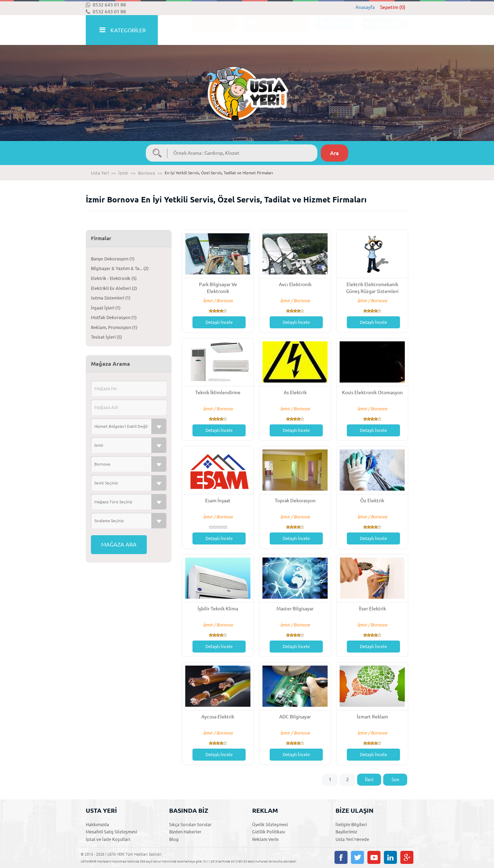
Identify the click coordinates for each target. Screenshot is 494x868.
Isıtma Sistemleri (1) (111, 298)
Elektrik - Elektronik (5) (114, 278)
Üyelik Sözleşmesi (270, 824)
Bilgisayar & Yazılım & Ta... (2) (120, 268)
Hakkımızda (97, 824)
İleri (369, 779)
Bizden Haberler (185, 832)
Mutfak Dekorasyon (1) (114, 317)
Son (395, 779)
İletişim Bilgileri (351, 824)
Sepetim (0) (393, 7)
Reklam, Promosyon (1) (114, 327)
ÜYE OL (331, 30)
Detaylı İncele (219, 322)
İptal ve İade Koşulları (108, 839)
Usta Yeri (100, 173)
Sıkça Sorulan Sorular (190, 824)
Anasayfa (365, 7)
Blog (174, 839)
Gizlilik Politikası (269, 832)
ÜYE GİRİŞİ (381, 30)
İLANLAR (210, 30)
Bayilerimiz (346, 832)
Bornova (146, 173)
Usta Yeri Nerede (352, 839)
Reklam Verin (265, 839)
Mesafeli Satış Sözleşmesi (111, 832)
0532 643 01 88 (106, 5)
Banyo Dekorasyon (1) (113, 259)
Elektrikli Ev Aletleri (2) (114, 288)
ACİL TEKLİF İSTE (272, 30)
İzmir (123, 173)
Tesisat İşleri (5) (106, 337)
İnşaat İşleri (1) (106, 308)
